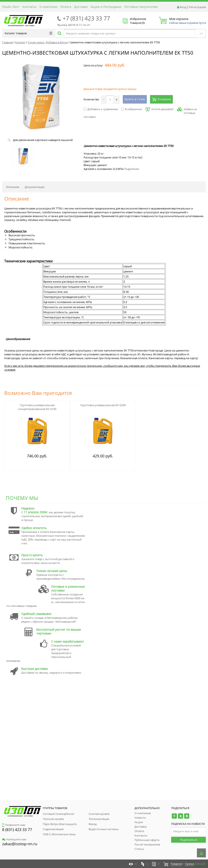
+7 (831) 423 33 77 (86, 18)
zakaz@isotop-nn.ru (20, 844)
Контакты (29, 7)
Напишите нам (14, 839)
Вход (183, 7)
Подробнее (131, 169)
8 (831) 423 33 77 (17, 830)
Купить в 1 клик (135, 99)
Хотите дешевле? (160, 109)
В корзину (161, 99)
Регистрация (197, 7)
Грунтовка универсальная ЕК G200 (103, 405)
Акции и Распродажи (106, 7)
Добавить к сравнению (101, 109)
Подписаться (189, 840)
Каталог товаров (28, 33)
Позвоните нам (14, 825)
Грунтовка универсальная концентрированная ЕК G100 (37, 407)
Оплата (66, 7)
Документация (35, 187)
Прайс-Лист (11, 7)
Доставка (81, 7)
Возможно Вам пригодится (38, 393)
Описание (13, 187)
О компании (48, 7)
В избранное (132, 109)
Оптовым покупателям (141, 7)
